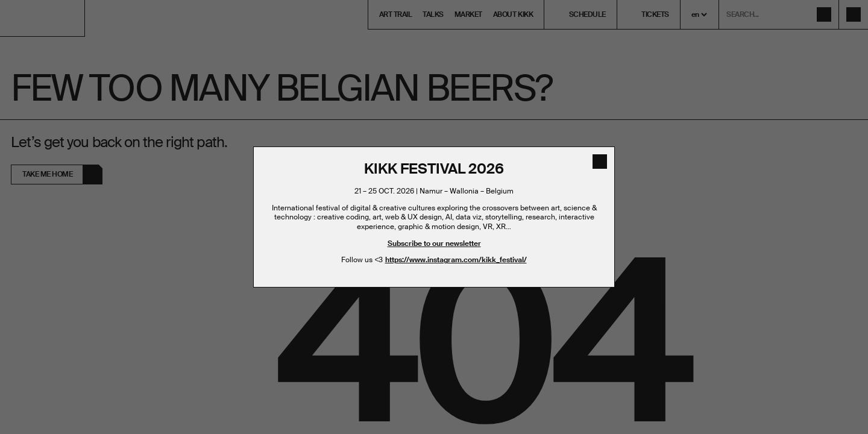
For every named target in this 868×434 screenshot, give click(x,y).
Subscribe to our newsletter (434, 244)
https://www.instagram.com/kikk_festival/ (456, 260)
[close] (600, 162)
